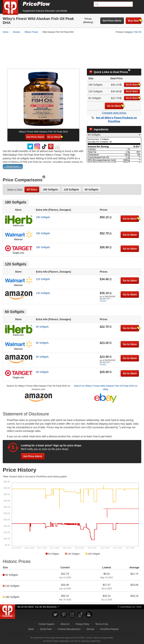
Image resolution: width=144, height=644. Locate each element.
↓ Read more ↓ (13, 159)
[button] (72, 159)
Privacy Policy (82, 616)
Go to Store (133, 77)
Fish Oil (138, 32)
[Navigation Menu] (137, 4)
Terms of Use (102, 616)
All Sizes (32, 182)
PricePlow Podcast (109, 621)
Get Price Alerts (112, 21)
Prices (88, 19)
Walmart (18, 232)
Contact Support (46, 616)
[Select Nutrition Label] (114, 127)
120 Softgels (71, 182)
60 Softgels (92, 182)
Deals (31, 621)
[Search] (113, 4)
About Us (65, 616)
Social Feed (46, 621)
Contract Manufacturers (69, 621)
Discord (90, 621)
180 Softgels (50, 182)
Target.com (18, 245)
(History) (88, 22)
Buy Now (135, 21)
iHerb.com (18, 218)
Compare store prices (114, 105)
